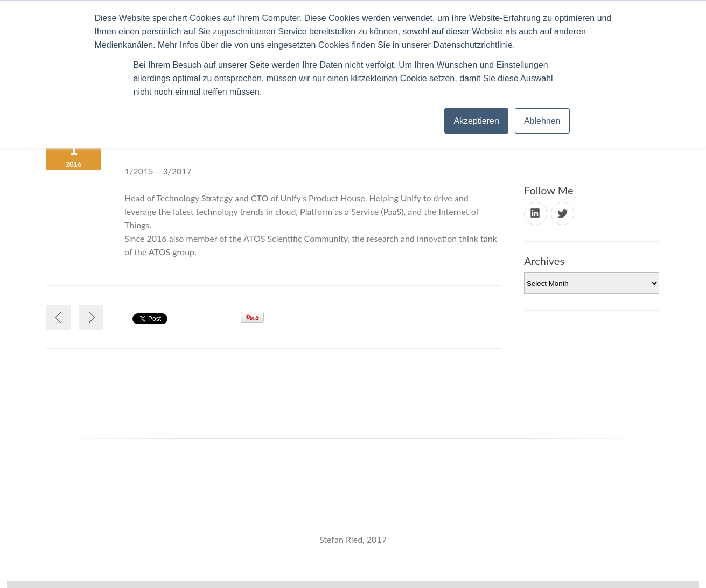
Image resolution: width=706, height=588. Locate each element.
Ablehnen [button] (542, 121)
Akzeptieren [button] (476, 121)
